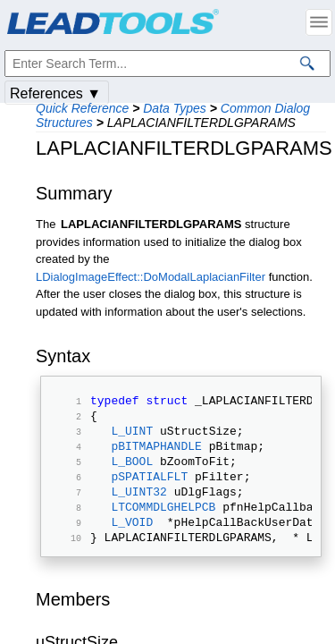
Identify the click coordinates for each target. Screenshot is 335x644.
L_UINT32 (138, 510)
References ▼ (55, 93)
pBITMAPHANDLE (156, 456)
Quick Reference (82, 108)
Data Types (175, 108)
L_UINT (132, 438)
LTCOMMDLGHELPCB (163, 528)
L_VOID (132, 546)
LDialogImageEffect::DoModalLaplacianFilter (151, 277)
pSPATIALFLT (149, 492)
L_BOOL (132, 474)
